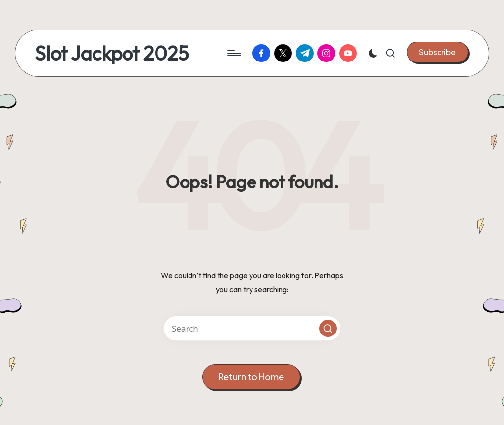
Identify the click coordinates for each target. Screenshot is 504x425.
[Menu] (234, 53)
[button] (437, 52)
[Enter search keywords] (252, 328)
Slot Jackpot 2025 (112, 53)
